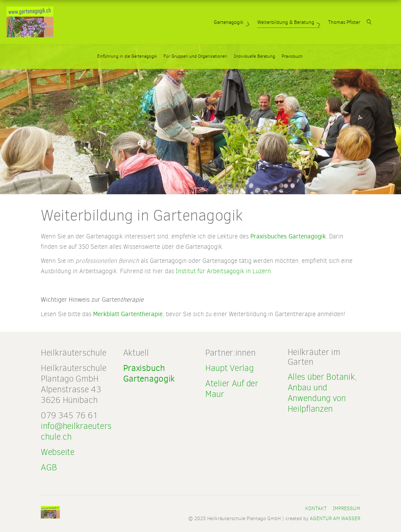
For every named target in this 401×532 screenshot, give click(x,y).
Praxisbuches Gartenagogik (288, 236)
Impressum (347, 508)
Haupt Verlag (229, 368)
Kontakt (316, 508)
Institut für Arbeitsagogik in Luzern (223, 271)
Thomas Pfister (362, 22)
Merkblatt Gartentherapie (128, 314)
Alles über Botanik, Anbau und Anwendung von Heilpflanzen (322, 393)
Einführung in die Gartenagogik (127, 56)
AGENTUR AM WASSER (335, 518)
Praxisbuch (292, 56)
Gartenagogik (251, 22)
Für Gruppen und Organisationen (195, 56)
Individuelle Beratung (255, 56)
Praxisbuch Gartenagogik (149, 373)
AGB (49, 467)
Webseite (58, 452)
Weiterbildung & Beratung (308, 22)
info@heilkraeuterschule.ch (76, 431)
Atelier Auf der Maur (232, 389)
